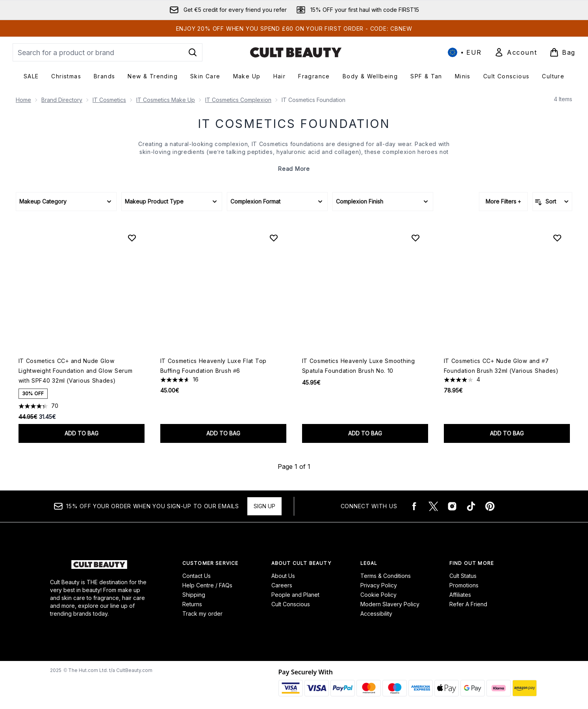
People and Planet (295, 595)
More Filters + (503, 201)
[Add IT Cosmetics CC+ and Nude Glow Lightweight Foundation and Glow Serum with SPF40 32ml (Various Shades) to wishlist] (132, 238)
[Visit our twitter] (433, 506)
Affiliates (460, 595)
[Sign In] (516, 52)
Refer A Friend (468, 604)
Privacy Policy (379, 585)
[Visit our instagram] (452, 506)
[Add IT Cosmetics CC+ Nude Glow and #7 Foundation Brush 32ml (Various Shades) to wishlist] (557, 238)
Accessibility (376, 614)
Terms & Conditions (386, 576)
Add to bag (82, 433)
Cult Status (463, 576)
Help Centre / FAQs (207, 585)
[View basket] (562, 52)
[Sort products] (552, 202)
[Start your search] (108, 52)
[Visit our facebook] (414, 506)
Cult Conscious (291, 604)
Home (23, 100)
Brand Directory (62, 100)
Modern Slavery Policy (390, 604)
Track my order (202, 614)
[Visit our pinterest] (490, 506)
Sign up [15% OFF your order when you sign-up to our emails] (264, 506)
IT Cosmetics (109, 100)
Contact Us (197, 576)
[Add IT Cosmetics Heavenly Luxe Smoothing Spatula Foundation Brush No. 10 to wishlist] (415, 238)
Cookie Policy (378, 595)
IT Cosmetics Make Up (166, 100)
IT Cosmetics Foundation (294, 124)
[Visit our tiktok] (471, 506)
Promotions (464, 585)
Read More (294, 169)
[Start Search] (193, 52)
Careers (282, 585)
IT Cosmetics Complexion (238, 100)
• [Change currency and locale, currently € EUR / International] (465, 52)
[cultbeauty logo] (296, 52)
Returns (192, 604)
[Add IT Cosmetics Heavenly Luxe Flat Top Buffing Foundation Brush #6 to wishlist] (274, 238)
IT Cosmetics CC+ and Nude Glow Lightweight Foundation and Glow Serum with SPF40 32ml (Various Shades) (76, 371)
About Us (283, 576)
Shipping (194, 595)
